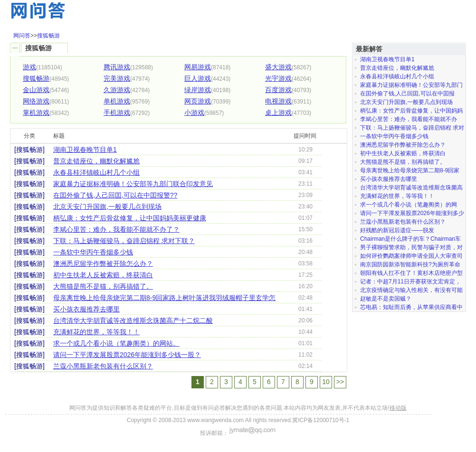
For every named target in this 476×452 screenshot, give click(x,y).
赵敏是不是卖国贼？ (386, 299)
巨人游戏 (198, 78)
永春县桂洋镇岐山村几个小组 (96, 172)
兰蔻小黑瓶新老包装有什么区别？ (103, 366)
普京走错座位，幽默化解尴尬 (96, 161)
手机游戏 (117, 113)
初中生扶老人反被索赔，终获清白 (103, 275)
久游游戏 (117, 90)
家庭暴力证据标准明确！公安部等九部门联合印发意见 (133, 184)
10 (326, 382)
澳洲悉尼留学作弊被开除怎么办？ (103, 264)
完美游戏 (117, 78)
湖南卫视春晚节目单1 (85, 150)
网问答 (22, 36)
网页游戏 (198, 101)
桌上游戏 (278, 113)
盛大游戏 (278, 67)
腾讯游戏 (117, 67)
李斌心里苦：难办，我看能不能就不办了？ (116, 229)
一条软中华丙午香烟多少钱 (93, 252)
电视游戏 (278, 101)
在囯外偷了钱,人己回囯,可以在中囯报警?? (115, 195)
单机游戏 (117, 101)
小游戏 (194, 113)
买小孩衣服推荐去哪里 (86, 309)
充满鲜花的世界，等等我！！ (96, 332)
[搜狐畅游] (29, 150)
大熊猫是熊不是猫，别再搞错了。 (103, 286)
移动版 (398, 408)
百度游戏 (278, 90)
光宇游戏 (278, 78)
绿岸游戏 (198, 90)
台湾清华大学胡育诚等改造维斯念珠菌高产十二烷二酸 (133, 320)
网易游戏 (198, 67)
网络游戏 (36, 101)
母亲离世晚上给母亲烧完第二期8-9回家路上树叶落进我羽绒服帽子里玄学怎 (164, 298)
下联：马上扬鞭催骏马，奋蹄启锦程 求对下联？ (124, 241)
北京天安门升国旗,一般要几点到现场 (107, 207)
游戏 (29, 67)
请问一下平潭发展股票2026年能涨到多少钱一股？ (127, 355)
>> (340, 382)
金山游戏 (36, 90)
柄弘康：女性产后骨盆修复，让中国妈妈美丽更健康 (130, 218)
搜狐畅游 (48, 36)
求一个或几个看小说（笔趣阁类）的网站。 (116, 343)
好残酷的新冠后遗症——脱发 (397, 230)
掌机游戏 (36, 113)
